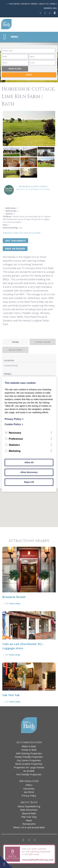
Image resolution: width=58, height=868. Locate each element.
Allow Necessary (29, 472)
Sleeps (8, 374)
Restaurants (29, 824)
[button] (29, 505)
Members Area (50, 8)
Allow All (29, 462)
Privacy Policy (29, 796)
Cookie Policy (14, 424)
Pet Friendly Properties (29, 774)
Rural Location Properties (29, 764)
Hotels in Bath (29, 750)
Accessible (29, 771)
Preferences (14, 439)
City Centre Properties (29, 760)
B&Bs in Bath (29, 746)
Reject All (29, 482)
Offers (29, 785)
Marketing (13, 451)
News (53, 4)
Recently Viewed (29, 4)
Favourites (13, 4)
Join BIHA (29, 792)
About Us (44, 4)
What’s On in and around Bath (29, 827)
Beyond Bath (29, 813)
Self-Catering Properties (29, 753)
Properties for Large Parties (29, 767)
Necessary (13, 433)
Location (9, 360)
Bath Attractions (29, 810)
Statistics (13, 445)
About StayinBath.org (29, 806)
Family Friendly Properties (29, 757)
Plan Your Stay (29, 817)
